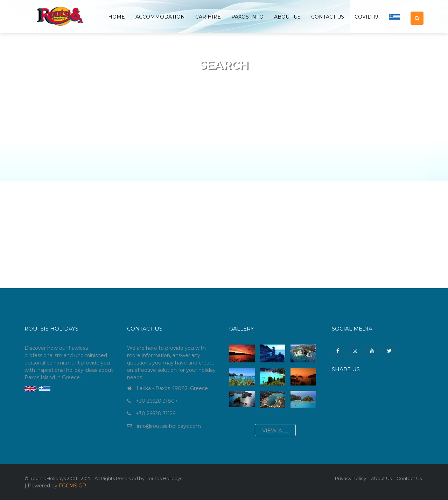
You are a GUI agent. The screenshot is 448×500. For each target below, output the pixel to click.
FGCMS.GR (72, 486)
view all (275, 430)
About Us (381, 478)
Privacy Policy (351, 478)
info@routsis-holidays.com (169, 426)
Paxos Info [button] (247, 17)
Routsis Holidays (164, 478)
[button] (417, 12)
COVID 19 (366, 17)
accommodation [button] (160, 17)
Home (117, 17)
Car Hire (208, 17)
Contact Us (328, 17)
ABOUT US (287, 17)
